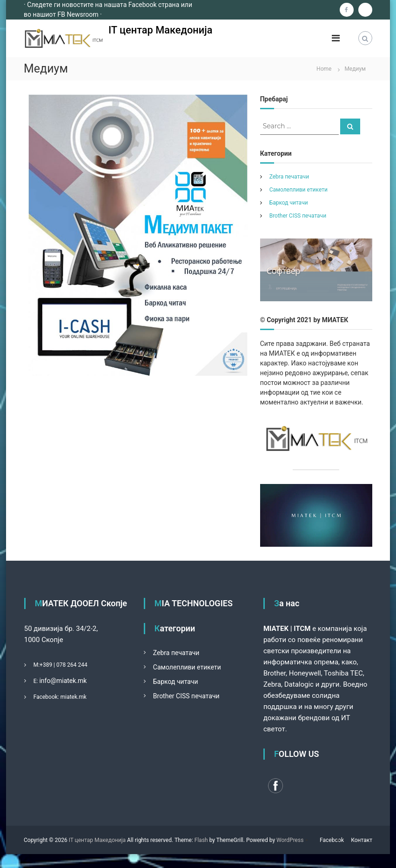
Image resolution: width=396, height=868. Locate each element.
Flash (201, 840)
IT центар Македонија (161, 30)
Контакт (362, 840)
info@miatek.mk (63, 681)
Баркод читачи (289, 203)
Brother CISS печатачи (298, 216)
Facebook (332, 840)
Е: (36, 681)
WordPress (290, 840)
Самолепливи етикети (299, 190)
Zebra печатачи (289, 177)
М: (37, 665)
